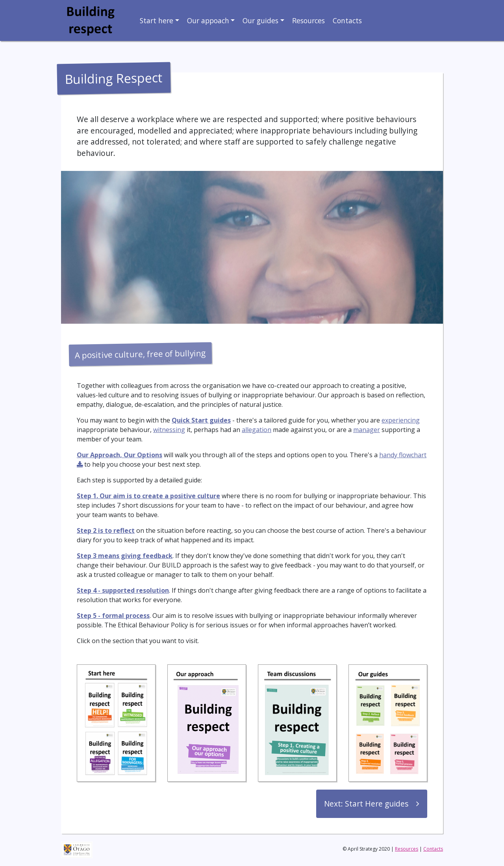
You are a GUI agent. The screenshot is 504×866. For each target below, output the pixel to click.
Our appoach (208, 20)
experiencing (401, 420)
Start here (157, 20)
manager (367, 430)
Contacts (347, 20)
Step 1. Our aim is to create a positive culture (148, 496)
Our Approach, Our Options (120, 455)
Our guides (260, 20)
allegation (257, 430)
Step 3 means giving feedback (125, 556)
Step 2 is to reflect (106, 530)
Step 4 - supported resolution (123, 590)
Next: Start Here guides (366, 804)
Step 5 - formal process (113, 616)
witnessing (169, 430)
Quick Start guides (201, 420)
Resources (309, 20)
